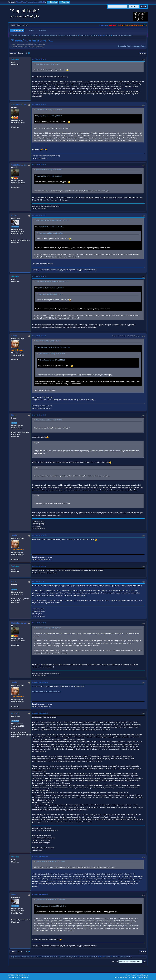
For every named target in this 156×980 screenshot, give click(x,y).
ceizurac (15, 713)
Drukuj (143, 53)
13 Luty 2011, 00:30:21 (39, 105)
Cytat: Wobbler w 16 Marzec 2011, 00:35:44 (50, 900)
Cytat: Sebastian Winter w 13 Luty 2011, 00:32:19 (52, 220)
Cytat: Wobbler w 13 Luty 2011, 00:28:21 (49, 110)
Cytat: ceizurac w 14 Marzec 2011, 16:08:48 (50, 862)
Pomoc (128, 975)
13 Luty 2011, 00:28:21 (39, 59)
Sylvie (108, 35)
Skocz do (115, 961)
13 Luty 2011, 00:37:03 (39, 336)
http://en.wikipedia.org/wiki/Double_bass (47, 691)
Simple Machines (24, 975)
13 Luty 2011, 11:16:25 (39, 623)
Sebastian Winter (19, 105)
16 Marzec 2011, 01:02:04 (40, 895)
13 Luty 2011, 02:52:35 (39, 535)
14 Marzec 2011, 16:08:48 (40, 713)
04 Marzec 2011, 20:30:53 (40, 682)
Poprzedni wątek (125, 46)
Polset (14, 215)
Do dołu (13, 53)
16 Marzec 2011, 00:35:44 (40, 857)
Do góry (13, 951)
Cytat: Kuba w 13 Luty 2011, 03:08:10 (48, 628)
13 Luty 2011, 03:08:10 (39, 581)
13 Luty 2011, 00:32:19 (39, 165)
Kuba (14, 415)
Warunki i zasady (136, 975)
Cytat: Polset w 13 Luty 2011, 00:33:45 (48, 341)
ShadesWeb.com (24, 977)
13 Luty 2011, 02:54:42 (39, 566)
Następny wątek (139, 46)
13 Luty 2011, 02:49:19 (39, 415)
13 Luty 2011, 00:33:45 (39, 215)
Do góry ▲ (145, 975)
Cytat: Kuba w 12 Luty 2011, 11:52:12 (48, 64)
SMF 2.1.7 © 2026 (13, 975)
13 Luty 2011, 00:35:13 (39, 277)
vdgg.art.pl (113, 25)
